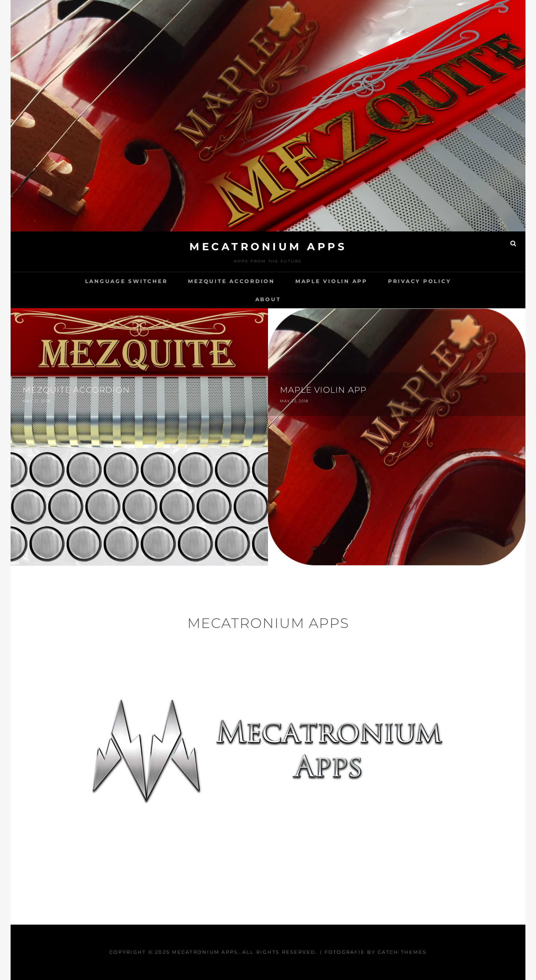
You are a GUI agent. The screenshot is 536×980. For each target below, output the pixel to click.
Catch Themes (402, 952)
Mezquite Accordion (231, 281)
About (268, 299)
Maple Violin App (331, 281)
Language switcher (126, 281)
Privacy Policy (420, 281)
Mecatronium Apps (268, 247)
